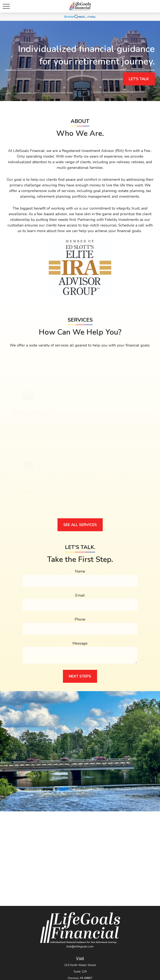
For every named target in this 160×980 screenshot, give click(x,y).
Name (80, 571)
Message (80, 643)
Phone (80, 619)
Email (80, 595)
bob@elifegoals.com (80, 946)
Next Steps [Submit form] (80, 676)
